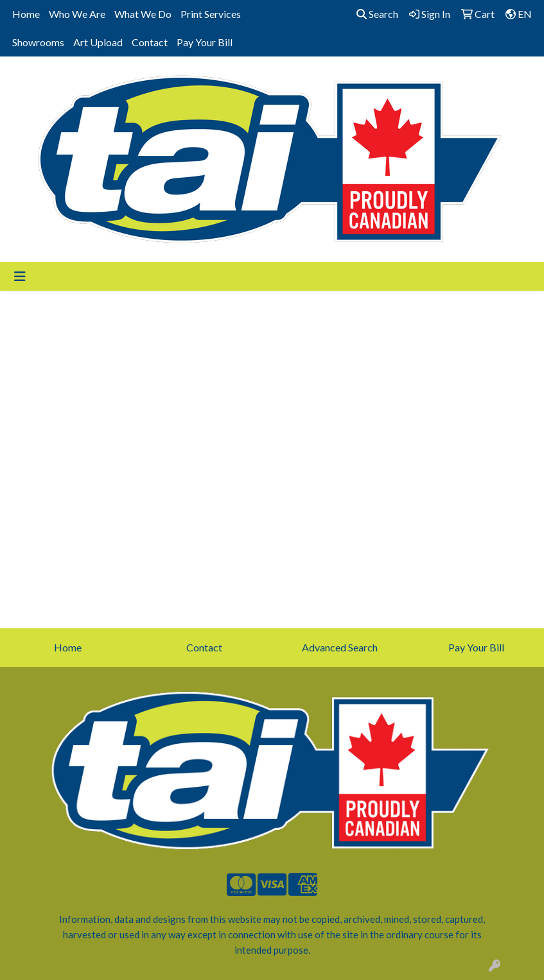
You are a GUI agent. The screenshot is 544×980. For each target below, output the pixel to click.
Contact (150, 42)
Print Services (211, 14)
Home (26, 14)
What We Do (143, 14)
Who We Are (77, 14)
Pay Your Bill (205, 42)
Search (377, 14)
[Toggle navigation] (20, 276)
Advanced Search (340, 647)
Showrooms (38, 42)
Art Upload (98, 42)
